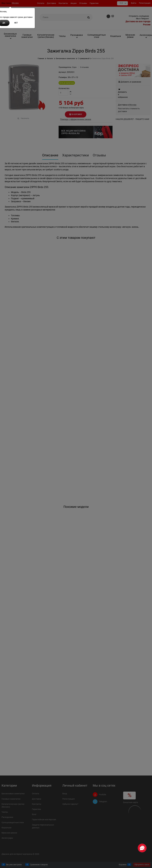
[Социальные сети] (142, 848)
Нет (16, 23)
